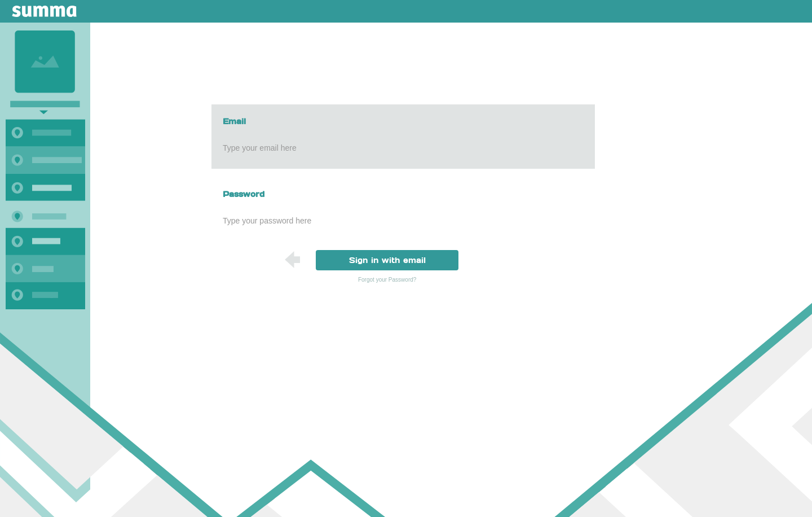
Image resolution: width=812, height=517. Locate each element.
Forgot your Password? (387, 280)
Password (244, 194)
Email (234, 121)
